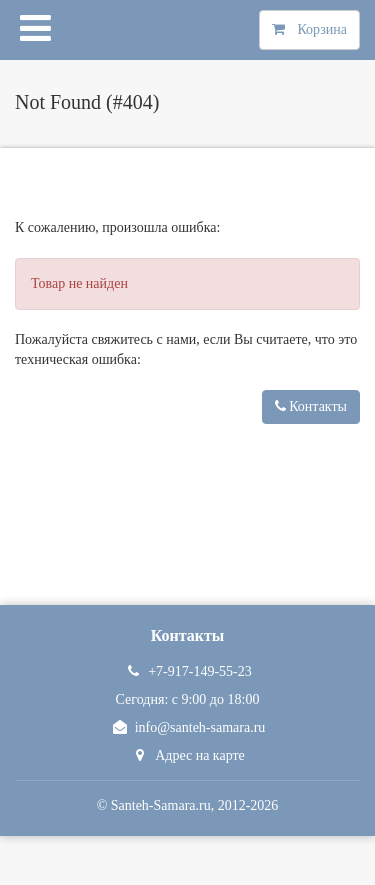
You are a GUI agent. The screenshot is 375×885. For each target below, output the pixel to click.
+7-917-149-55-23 (187, 671)
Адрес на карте (187, 755)
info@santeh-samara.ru (188, 727)
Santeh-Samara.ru (161, 805)
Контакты (311, 406)
